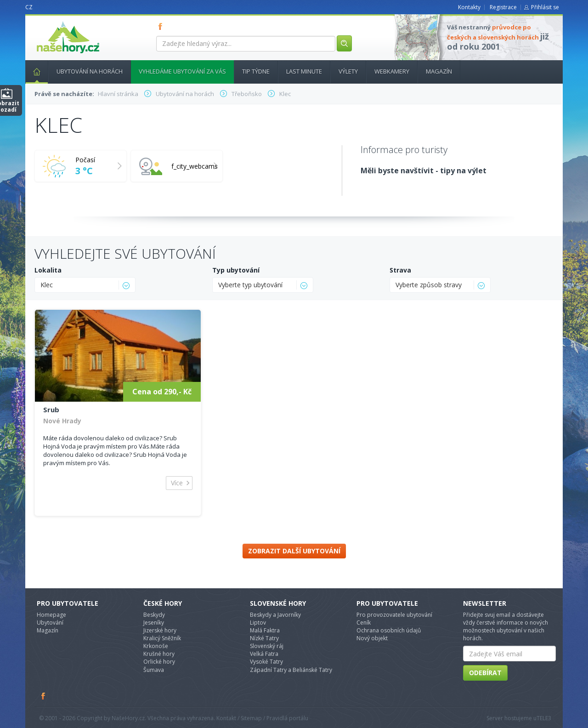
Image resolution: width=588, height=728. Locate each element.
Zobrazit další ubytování (294, 551)
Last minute (304, 71)
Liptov (258, 623)
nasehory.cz (51, 21)
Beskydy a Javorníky (275, 615)
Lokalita (48, 270)
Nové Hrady (62, 421)
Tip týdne (256, 71)
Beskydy (154, 615)
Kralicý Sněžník (162, 638)
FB (162, 26)
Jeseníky (154, 623)
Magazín (439, 71)
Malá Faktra (265, 630)
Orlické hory (159, 662)
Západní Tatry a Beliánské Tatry (291, 670)
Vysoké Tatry (266, 662)
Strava (400, 270)
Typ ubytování (236, 270)
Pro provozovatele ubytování (394, 615)
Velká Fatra (264, 654)
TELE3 (544, 718)
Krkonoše (156, 646)
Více (177, 483)
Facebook (44, 696)
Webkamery (392, 71)
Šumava (154, 670)
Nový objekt (372, 638)
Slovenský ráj (267, 646)
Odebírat (485, 673)
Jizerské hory (160, 630)
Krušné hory (159, 654)
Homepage (51, 615)
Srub (51, 409)
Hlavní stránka (33, 71)
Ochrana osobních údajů (389, 630)
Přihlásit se (545, 7)
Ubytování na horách (90, 71)
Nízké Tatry (264, 638)
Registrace (503, 7)
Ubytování (50, 623)
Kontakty (469, 7)
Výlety (348, 71)
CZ (29, 7)
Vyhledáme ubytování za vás (182, 71)
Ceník (364, 623)
